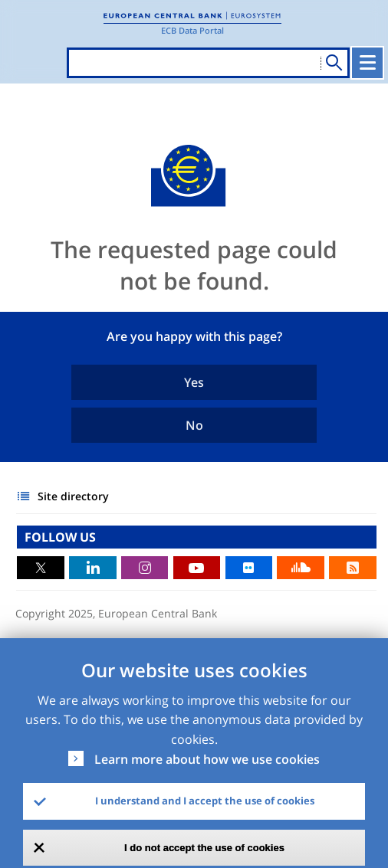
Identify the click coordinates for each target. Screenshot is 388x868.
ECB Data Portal (192, 30)
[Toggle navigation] (367, 63)
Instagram (145, 568)
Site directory (73, 496)
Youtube (197, 568)
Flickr (249, 568)
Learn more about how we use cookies (207, 759)
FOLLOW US (60, 537)
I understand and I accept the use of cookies (205, 801)
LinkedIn (93, 568)
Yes (194, 382)
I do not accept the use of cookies (204, 848)
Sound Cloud (301, 568)
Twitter (41, 568)
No (194, 425)
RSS (353, 568)
